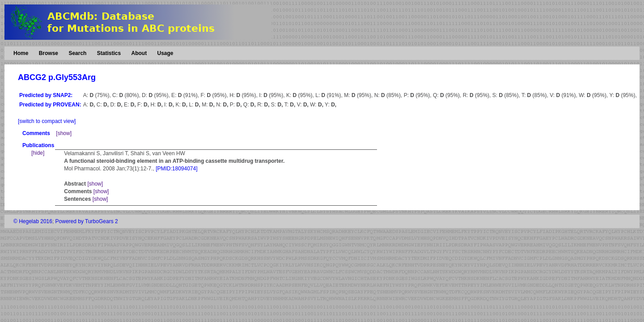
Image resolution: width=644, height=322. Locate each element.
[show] (64, 133)
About (139, 53)
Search (77, 53)
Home (21, 53)
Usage (165, 53)
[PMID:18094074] (176, 169)
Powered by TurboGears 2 (87, 221)
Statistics (109, 53)
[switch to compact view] (47, 121)
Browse (49, 53)
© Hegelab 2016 (33, 221)
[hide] (38, 153)
